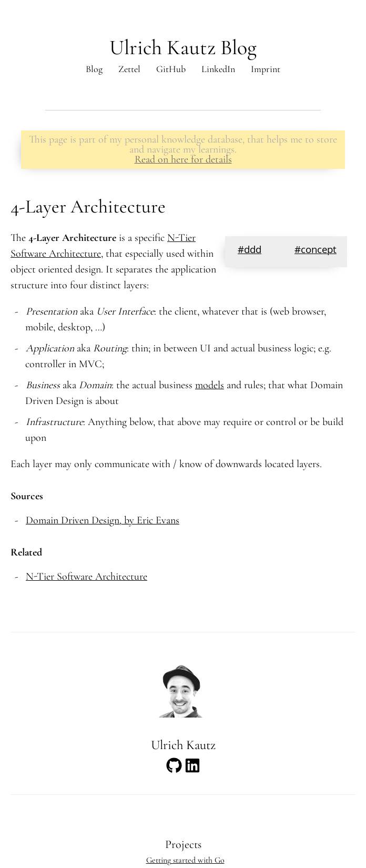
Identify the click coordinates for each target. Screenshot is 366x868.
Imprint (266, 69)
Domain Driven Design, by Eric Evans (103, 520)
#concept (316, 251)
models (210, 385)
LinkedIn (218, 69)
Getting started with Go (185, 860)
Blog (94, 69)
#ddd (250, 251)
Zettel (129, 69)
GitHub (171, 69)
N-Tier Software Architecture (87, 577)
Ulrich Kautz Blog (183, 47)
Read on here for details (183, 159)
